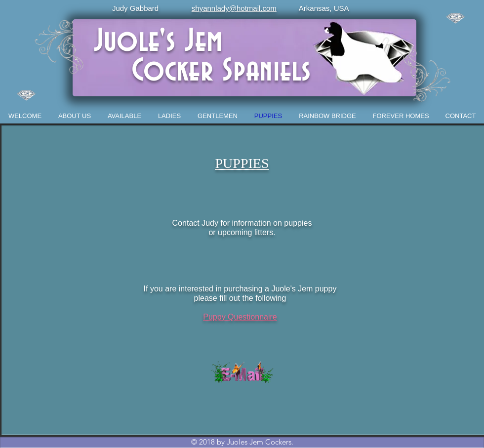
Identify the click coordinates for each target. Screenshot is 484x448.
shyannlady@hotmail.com (234, 8)
